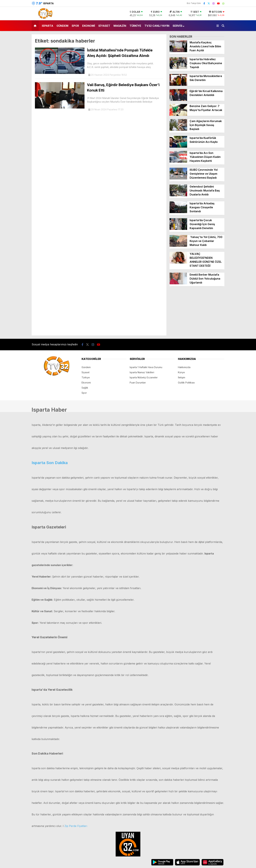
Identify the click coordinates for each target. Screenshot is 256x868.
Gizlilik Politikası (186, 383)
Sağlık (85, 388)
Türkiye (135, 26)
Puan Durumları (138, 383)
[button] (36, 26)
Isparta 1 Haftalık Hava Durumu (146, 367)
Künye (181, 372)
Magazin (120, 26)
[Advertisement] (197, 312)
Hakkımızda (184, 367)
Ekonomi (89, 26)
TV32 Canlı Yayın (157, 26)
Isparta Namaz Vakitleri (142, 372)
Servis (178, 26)
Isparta (48, 26)
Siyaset (104, 26)
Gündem (62, 26)
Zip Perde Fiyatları (76, 826)
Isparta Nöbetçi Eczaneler (144, 377)
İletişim (182, 377)
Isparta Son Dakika (50, 463)
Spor (75, 26)
